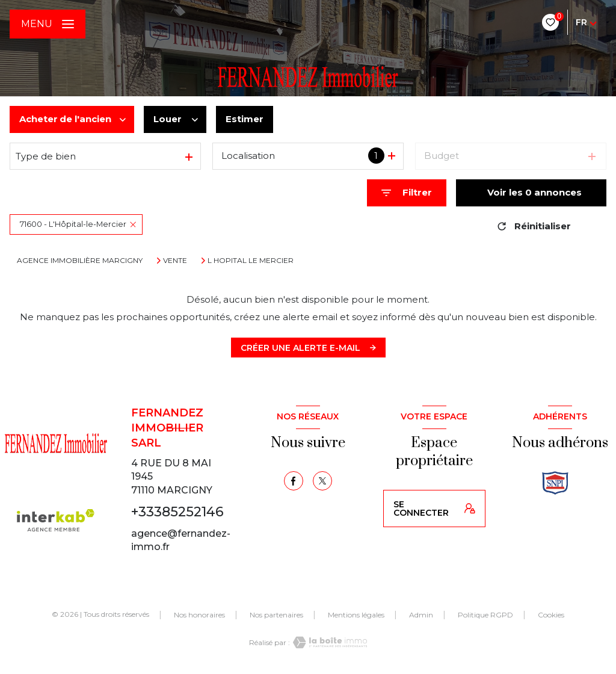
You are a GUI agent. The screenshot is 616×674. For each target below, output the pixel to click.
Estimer (245, 119)
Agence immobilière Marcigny (80, 260)
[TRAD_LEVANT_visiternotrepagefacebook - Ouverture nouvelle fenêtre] (294, 481)
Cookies (551, 615)
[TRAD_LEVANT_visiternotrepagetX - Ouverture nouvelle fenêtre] (322, 481)
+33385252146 (177, 512)
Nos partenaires (276, 615)
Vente (175, 261)
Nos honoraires (199, 615)
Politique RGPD (485, 615)
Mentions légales (356, 615)
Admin (421, 615)
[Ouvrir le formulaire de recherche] (407, 193)
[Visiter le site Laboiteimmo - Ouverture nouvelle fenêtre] (328, 642)
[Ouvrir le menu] (48, 24)
